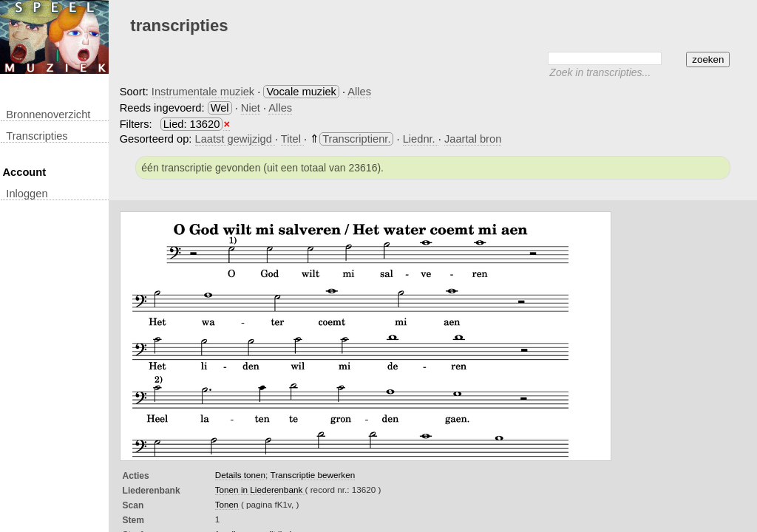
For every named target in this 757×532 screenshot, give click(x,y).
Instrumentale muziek (203, 92)
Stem (133, 520)
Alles (359, 92)
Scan (133, 505)
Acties (136, 476)
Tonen (227, 504)
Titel (292, 139)
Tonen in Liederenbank (260, 490)
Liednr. (421, 139)
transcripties (37, 136)
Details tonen (240, 475)
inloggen (27, 194)
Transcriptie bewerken (312, 475)
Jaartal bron (473, 139)
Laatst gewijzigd (235, 139)
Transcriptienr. (356, 139)
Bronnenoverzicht (48, 115)
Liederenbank (152, 491)
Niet (251, 108)
